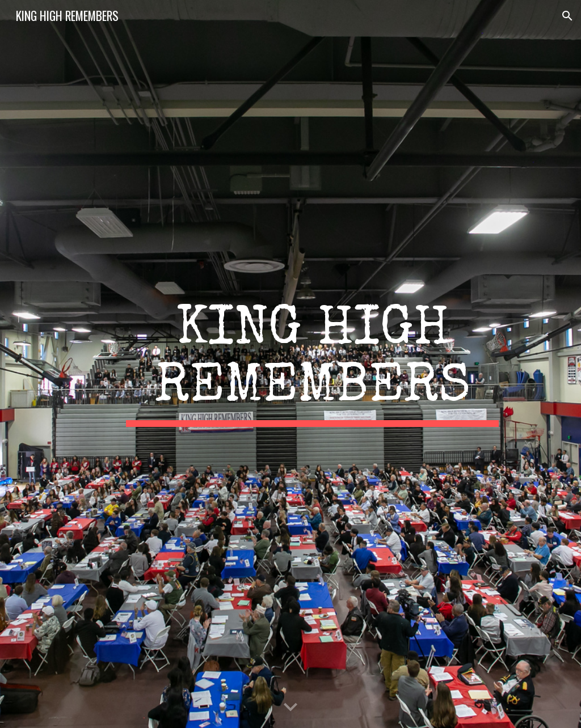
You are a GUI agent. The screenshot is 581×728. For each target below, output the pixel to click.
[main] (312, 364)
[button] (567, 16)
